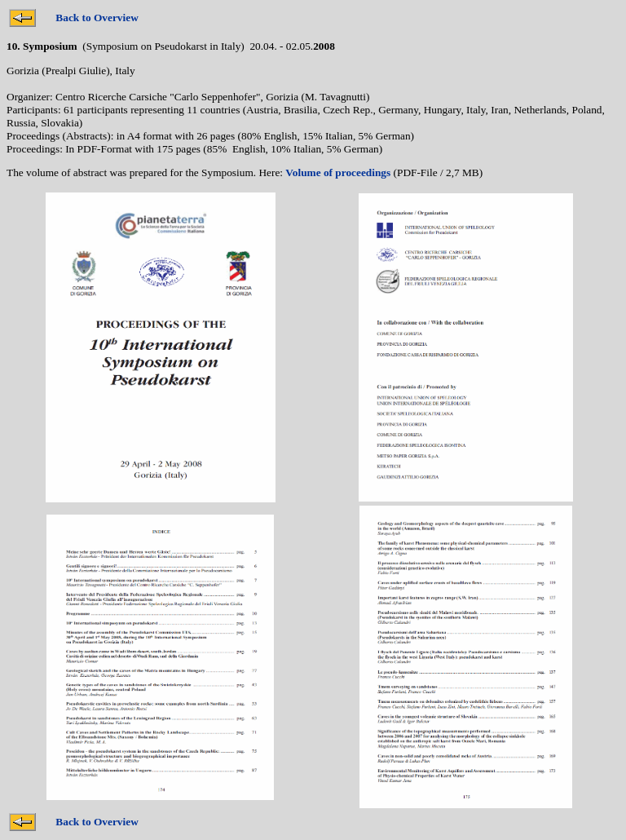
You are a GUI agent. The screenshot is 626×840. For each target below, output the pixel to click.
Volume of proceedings (338, 172)
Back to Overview (97, 18)
